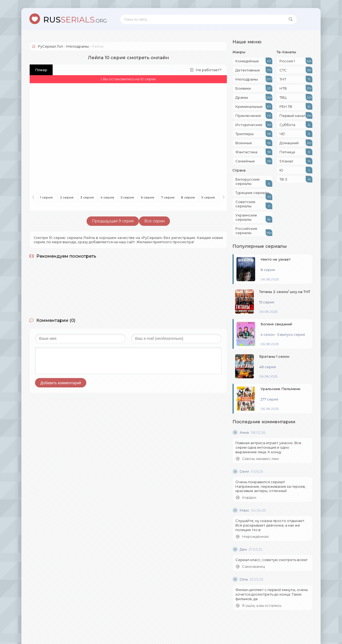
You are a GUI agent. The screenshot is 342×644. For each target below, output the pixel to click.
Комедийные (254, 61)
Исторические (254, 125)
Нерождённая (252, 537)
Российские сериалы (254, 231)
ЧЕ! (296, 134)
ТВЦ (296, 97)
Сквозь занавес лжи (257, 459)
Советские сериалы (254, 204)
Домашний (296, 143)
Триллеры (254, 134)
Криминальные (254, 106)
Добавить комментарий (61, 383)
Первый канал (296, 115)
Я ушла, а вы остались (259, 606)
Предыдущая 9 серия (113, 221)
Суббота (296, 125)
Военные (254, 143)
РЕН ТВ (296, 106)
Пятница (296, 152)
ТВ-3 (296, 179)
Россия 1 (296, 61)
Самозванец (250, 567)
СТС (296, 70)
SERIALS (75, 20)
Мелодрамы (254, 79)
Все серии (154, 221)
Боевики (254, 88)
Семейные (254, 161)
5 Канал (296, 161)
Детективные (254, 70)
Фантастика (254, 152)
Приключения (254, 115)
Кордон (246, 498)
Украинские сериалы (254, 218)
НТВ (296, 88)
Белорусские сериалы (254, 182)
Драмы (254, 97)
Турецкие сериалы (254, 193)
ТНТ (296, 79)
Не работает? (206, 70)
